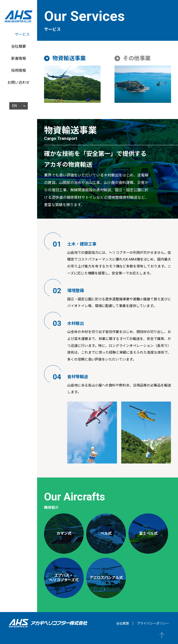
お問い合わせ (19, 83)
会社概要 (19, 46)
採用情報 (19, 71)
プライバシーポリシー (153, 623)
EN (14, 106)
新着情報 (19, 58)
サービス (22, 34)
